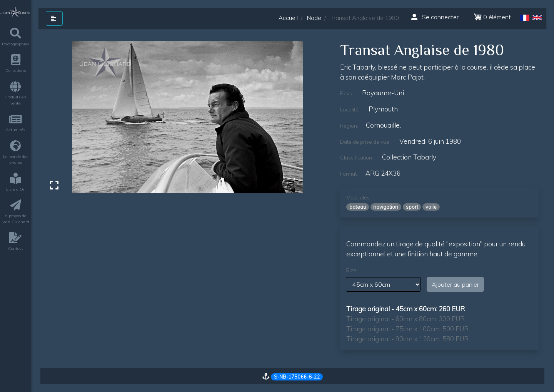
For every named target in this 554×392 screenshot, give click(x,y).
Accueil (288, 18)
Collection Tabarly (409, 157)
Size (351, 270)
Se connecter (435, 17)
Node (314, 18)
